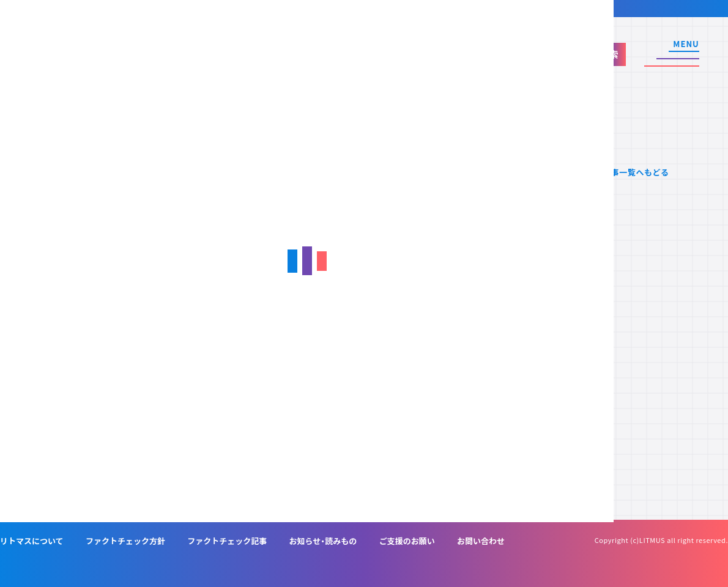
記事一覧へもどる (636, 172)
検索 (609, 54)
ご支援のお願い (407, 541)
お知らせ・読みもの (323, 541)
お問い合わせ (481, 541)
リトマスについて (32, 541)
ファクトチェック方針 (125, 541)
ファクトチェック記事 (227, 541)
